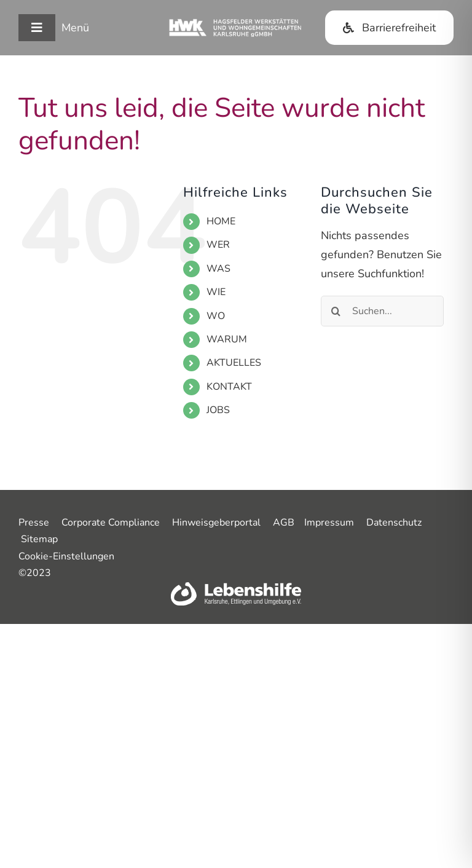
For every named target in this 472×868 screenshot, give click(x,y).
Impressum (329, 523)
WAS (218, 269)
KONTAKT (229, 387)
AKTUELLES (234, 363)
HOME (221, 221)
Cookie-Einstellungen (66, 556)
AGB (284, 523)
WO (216, 316)
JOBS (218, 410)
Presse (34, 523)
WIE (216, 292)
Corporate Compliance (111, 523)
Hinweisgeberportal (216, 523)
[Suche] (336, 311)
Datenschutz (394, 523)
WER (218, 245)
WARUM (227, 339)
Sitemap (39, 539)
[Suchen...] (382, 311)
